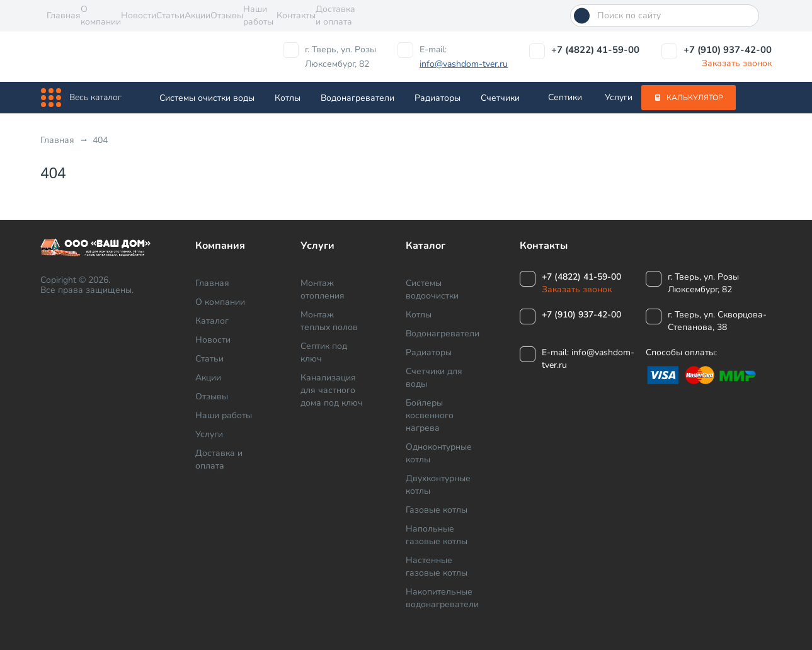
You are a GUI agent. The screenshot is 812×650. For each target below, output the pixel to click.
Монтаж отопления (323, 289)
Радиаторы (437, 98)
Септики (565, 97)
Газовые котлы (437, 510)
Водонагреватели (357, 98)
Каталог (212, 321)
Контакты (296, 15)
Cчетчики (500, 98)
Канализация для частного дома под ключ (332, 390)
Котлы (288, 98)
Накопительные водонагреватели (442, 598)
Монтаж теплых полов (329, 321)
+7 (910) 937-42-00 (728, 50)
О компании (101, 15)
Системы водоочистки (432, 289)
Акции (197, 15)
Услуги (619, 97)
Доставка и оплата (335, 15)
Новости (139, 15)
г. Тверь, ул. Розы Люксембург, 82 (340, 57)
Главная (64, 15)
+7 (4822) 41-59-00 (595, 50)
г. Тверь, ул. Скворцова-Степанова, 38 (717, 321)
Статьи (170, 15)
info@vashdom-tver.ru (464, 64)
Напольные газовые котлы (437, 535)
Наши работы (258, 15)
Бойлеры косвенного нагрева (430, 415)
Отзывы (227, 15)
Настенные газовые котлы (437, 567)
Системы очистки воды (207, 98)
